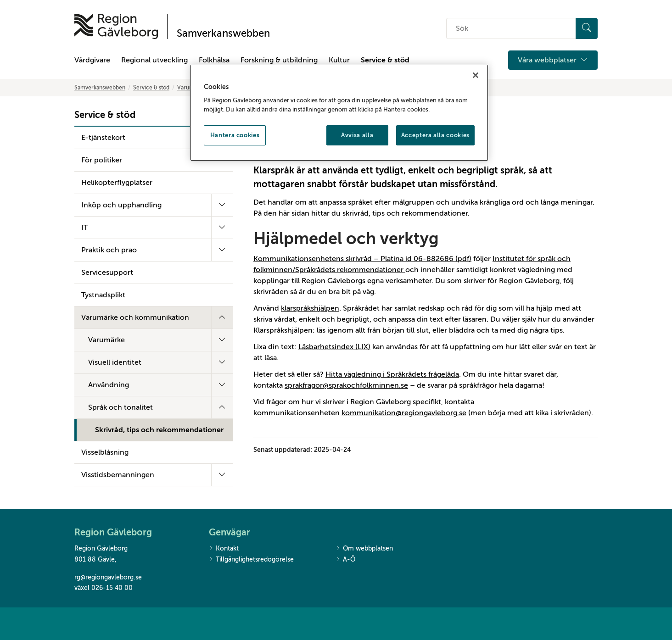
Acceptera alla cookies (435, 135)
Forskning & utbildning (279, 60)
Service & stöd (385, 60)
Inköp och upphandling (121, 205)
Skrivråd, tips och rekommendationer (159, 430)
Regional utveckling (154, 60)
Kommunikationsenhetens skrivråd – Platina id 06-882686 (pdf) (362, 259)
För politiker (102, 160)
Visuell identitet (115, 362)
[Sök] (587, 28)
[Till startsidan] (116, 26)
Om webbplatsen (364, 549)
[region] (339, 113)
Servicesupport (107, 273)
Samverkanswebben (100, 88)
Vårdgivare (92, 60)
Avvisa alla (357, 135)
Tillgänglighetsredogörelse (251, 560)
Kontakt (224, 549)
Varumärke (106, 340)
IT (84, 228)
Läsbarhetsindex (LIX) (334, 347)
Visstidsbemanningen (118, 475)
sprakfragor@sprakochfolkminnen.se (346, 385)
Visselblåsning (105, 452)
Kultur (339, 60)
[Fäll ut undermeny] (222, 205)
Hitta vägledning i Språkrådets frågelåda (392, 374)
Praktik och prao (109, 250)
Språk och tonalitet (120, 407)
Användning (109, 385)
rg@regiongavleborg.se (108, 577)
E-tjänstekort (103, 138)
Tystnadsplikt (103, 295)
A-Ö (346, 560)
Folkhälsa (214, 60)
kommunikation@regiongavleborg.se (404, 413)
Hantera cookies (235, 135)
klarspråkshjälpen (310, 308)
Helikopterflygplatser (117, 183)
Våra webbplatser (553, 60)
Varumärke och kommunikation (135, 317)
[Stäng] (476, 75)
